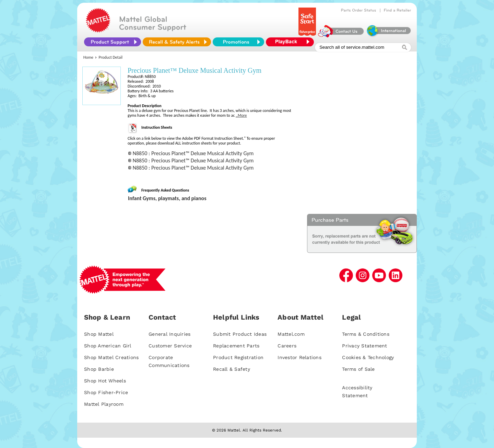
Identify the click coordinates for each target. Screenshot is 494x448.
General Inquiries (169, 334)
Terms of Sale (358, 369)
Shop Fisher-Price (106, 392)
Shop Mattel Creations (111, 357)
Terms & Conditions (366, 334)
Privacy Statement (364, 346)
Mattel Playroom (104, 404)
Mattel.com (291, 334)
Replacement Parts (236, 346)
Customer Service (170, 346)
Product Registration (238, 357)
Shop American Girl (108, 346)
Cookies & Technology (368, 357)
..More (241, 115)
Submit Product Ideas (240, 334)
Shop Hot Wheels (105, 381)
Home (88, 57)
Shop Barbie (99, 369)
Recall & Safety (232, 369)
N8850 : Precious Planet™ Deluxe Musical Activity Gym (193, 153)
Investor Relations (299, 357)
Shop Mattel (99, 334)
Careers (287, 346)
